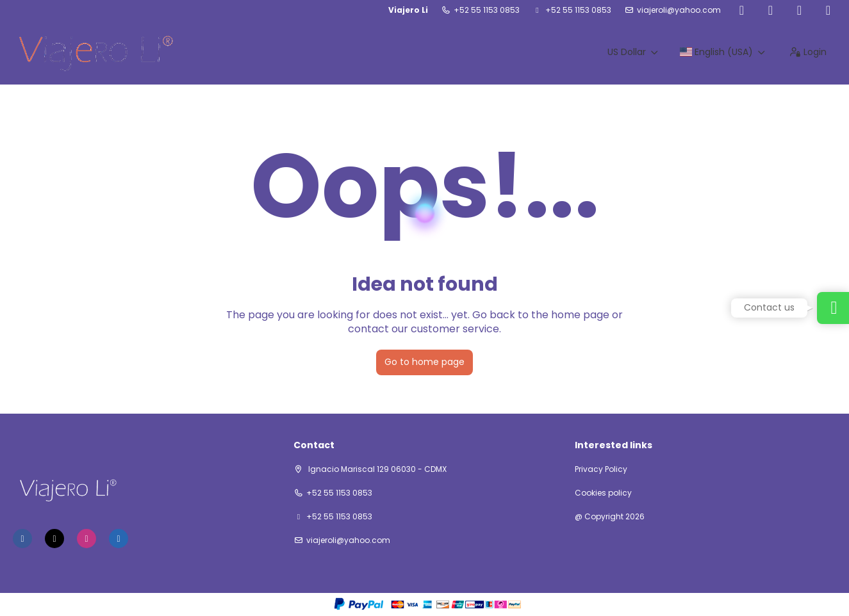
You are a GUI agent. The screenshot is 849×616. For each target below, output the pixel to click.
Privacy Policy (601, 469)
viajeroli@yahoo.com (679, 10)
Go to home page (424, 362)
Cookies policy (603, 493)
